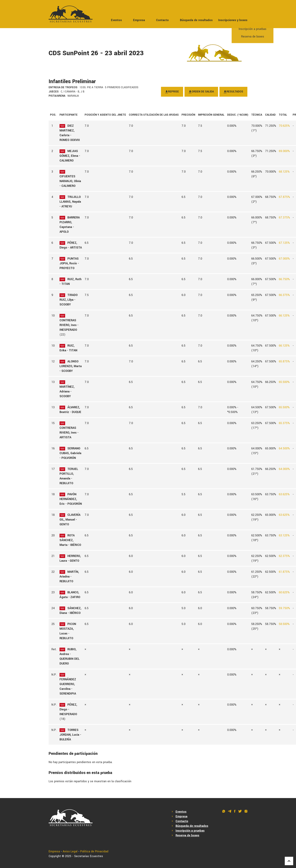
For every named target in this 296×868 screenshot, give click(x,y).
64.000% (284, 469)
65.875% (284, 361)
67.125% (284, 243)
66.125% (284, 316)
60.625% (284, 592)
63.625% (284, 494)
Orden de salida (201, 92)
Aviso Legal (70, 851)
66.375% (284, 295)
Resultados (233, 92)
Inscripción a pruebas (190, 831)
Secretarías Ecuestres (89, 856)
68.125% (284, 172)
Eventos (116, 20)
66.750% (284, 279)
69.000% (284, 151)
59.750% (284, 608)
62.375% (284, 556)
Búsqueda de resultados (196, 20)
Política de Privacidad (94, 851)
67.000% (284, 259)
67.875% (284, 197)
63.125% (284, 535)
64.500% (284, 448)
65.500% (284, 382)
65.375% (284, 423)
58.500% (284, 624)
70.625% (284, 126)
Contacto (162, 20)
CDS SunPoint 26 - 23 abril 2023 (96, 53)
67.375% (284, 217)
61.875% (284, 572)
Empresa (139, 20)
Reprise (172, 92)
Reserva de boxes (187, 835)
